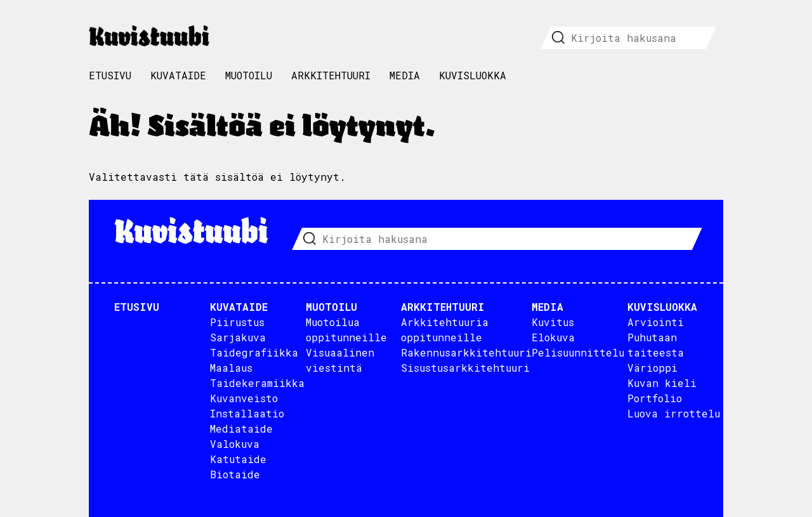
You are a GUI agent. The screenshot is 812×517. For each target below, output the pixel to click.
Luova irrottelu (674, 413)
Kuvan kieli (662, 383)
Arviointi (656, 322)
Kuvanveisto (244, 398)
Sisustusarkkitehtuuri (465, 368)
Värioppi (652, 368)
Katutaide (238, 459)
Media (405, 75)
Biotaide (235, 474)
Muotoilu (249, 75)
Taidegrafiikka (254, 352)
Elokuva (553, 337)
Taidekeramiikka (257, 383)
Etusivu (110, 75)
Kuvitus (553, 322)
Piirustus (237, 322)
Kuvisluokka (473, 75)
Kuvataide (178, 75)
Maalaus (231, 368)
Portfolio (655, 398)
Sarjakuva (238, 337)
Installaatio (247, 413)
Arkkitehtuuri (331, 75)
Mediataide (241, 429)
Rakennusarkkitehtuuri (466, 352)
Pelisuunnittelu (578, 352)
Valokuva (235, 444)
